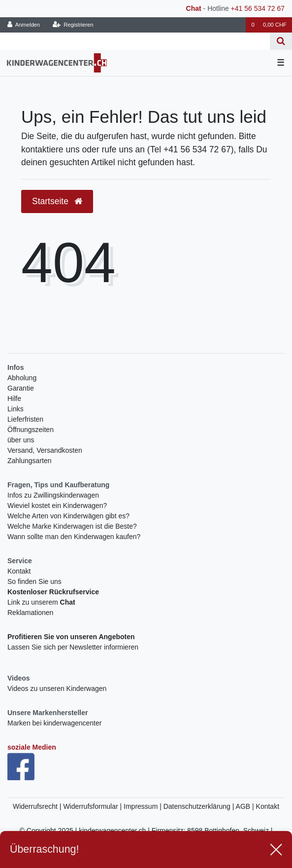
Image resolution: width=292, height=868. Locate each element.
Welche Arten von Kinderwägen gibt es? (68, 516)
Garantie (21, 388)
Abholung (22, 378)
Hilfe (14, 398)
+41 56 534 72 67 (258, 8)
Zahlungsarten (30, 461)
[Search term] (135, 41)
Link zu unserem (41, 602)
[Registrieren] (73, 25)
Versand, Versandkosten (45, 450)
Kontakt (19, 571)
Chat (194, 8)
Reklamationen (30, 613)
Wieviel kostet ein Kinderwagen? (57, 506)
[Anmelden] (24, 25)
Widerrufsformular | (93, 806)
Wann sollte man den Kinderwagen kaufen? (74, 537)
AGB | (246, 806)
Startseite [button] (57, 201)
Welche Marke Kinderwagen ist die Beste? (72, 526)
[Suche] (281, 41)
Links (16, 409)
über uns (21, 440)
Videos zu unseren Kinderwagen (57, 688)
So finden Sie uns (34, 581)
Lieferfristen (25, 419)
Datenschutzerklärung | (200, 806)
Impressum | (144, 806)
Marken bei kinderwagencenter (54, 723)
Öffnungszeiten (31, 430)
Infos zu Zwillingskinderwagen (53, 495)
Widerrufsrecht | (38, 806)
